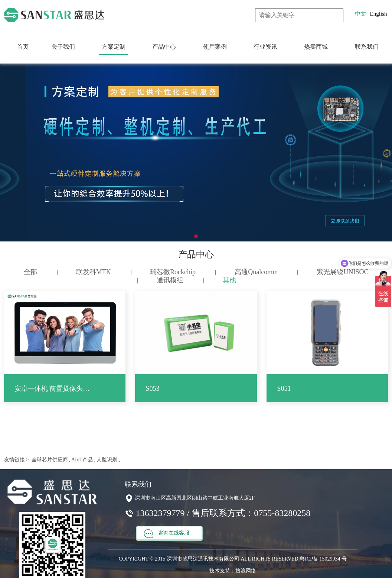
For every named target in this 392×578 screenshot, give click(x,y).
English (379, 14)
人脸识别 (107, 460)
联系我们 (367, 47)
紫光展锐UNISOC (342, 272)
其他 (229, 280)
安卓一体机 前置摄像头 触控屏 (53, 389)
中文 (360, 14)
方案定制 (114, 47)
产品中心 (164, 47)
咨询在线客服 (167, 533)
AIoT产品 (81, 460)
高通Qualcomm (256, 272)
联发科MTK (94, 272)
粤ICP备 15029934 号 (323, 559)
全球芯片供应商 (49, 460)
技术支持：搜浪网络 (233, 571)
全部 (30, 272)
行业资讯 (265, 47)
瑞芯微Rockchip (173, 272)
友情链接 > (17, 460)
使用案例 (215, 47)
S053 (152, 389)
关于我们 (63, 47)
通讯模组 (170, 280)
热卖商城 (316, 47)
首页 (23, 47)
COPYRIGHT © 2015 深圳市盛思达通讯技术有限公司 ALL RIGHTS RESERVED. (209, 559)
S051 (284, 389)
